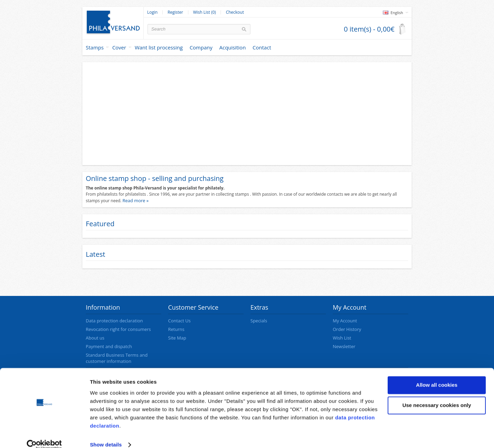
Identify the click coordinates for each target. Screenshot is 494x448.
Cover (119, 47)
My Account (345, 321)
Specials (259, 321)
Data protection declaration (114, 321)
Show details (106, 434)
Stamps (95, 47)
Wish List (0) (205, 12)
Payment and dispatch (109, 346)
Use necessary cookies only (437, 395)
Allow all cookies (437, 375)
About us (95, 338)
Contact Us (179, 321)
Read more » (136, 200)
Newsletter (344, 346)
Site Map (177, 338)
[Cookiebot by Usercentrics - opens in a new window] (44, 435)
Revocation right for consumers (118, 329)
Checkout (235, 12)
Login (152, 12)
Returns (176, 329)
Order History (347, 329)
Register (175, 12)
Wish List (342, 338)
